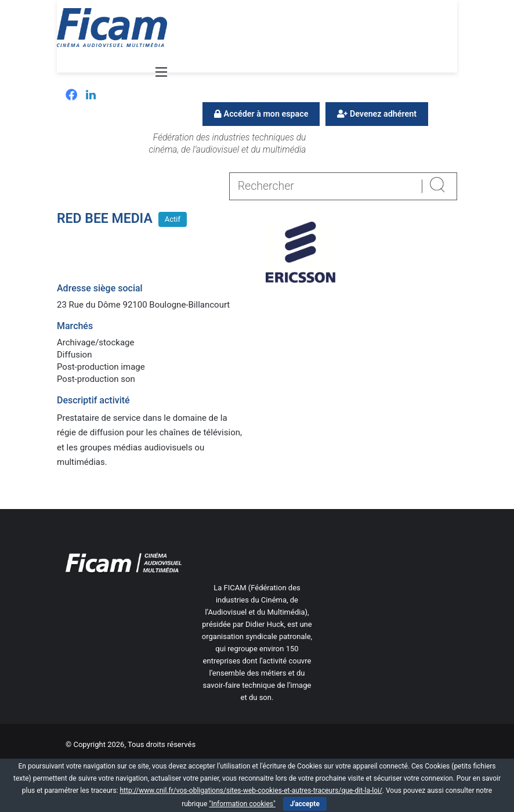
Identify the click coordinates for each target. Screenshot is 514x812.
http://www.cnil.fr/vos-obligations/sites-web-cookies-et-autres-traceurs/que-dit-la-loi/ (251, 791)
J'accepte (305, 804)
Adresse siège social (100, 288)
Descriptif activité (93, 400)
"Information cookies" (242, 804)
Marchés (75, 326)
